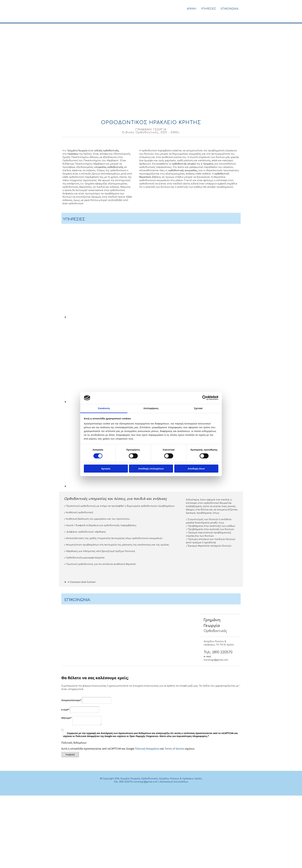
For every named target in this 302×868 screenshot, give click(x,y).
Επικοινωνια (229, 9)
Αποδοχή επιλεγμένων (151, 469)
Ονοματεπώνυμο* (71, 700)
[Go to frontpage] (84, 19)
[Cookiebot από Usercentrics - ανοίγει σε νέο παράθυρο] (205, 398)
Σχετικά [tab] (198, 408)
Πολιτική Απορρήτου (147, 749)
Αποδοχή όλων (196, 469)
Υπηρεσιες (208, 9)
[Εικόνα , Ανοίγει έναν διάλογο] (131, 317)
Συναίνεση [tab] (104, 408)
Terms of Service (174, 749)
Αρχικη (192, 9)
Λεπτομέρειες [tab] (151, 408)
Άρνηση (106, 469)
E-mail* (65, 710)
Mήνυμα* (67, 718)
